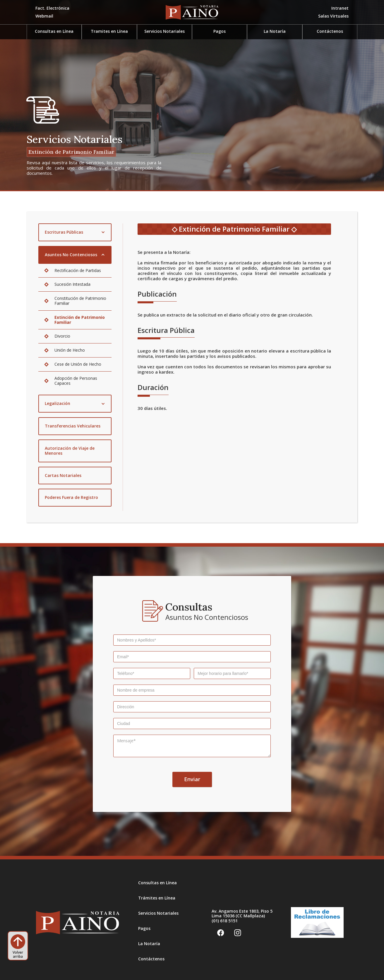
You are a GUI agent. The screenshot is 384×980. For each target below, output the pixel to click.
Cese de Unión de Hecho (78, 364)
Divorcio (62, 336)
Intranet (340, 8)
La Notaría (275, 31)
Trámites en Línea (157, 898)
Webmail (44, 16)
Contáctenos (330, 31)
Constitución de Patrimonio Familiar (80, 301)
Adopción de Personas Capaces (76, 381)
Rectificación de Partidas (78, 270)
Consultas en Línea (157, 883)
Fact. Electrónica (52, 8)
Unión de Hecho (70, 350)
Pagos (144, 928)
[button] (333, 16)
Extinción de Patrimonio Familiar (80, 320)
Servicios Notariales (158, 913)
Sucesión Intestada (72, 284)
